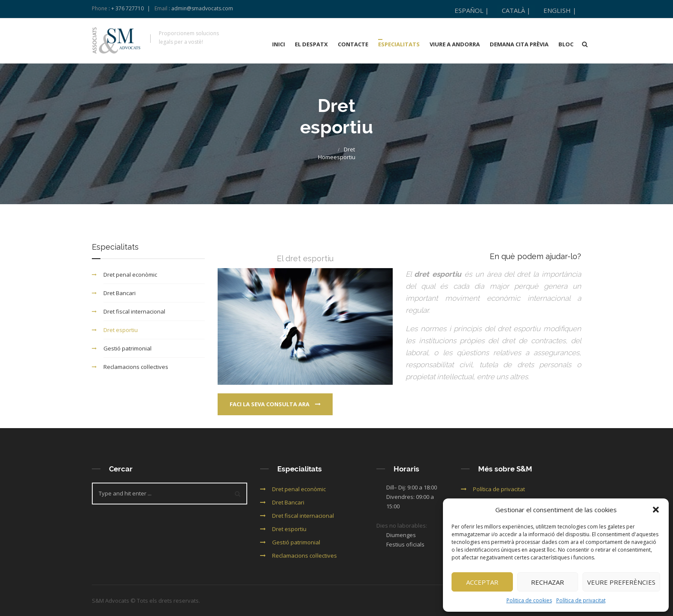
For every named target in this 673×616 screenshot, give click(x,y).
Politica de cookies (529, 600)
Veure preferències (621, 582)
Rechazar (547, 582)
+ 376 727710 (127, 8)
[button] (656, 510)
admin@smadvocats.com (202, 8)
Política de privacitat (581, 600)
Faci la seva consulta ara (275, 404)
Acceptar (482, 582)
